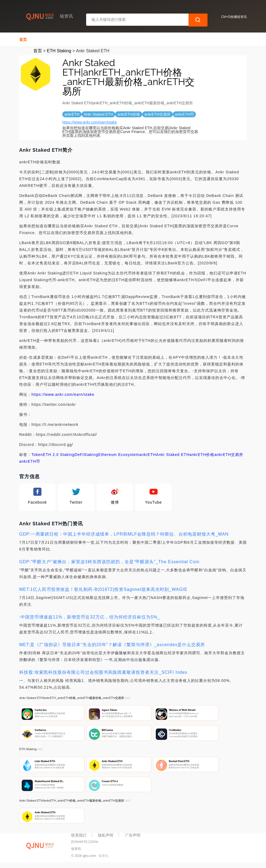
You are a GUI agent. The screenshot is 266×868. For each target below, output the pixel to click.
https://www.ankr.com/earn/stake (90, 122)
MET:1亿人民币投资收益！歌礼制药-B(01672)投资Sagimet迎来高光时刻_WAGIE (103, 589)
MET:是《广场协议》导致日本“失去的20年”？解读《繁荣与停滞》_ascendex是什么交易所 (112, 645)
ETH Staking (59, 51)
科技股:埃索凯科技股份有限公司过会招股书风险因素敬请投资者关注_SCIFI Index (103, 672)
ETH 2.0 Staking (59, 455)
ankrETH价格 (202, 455)
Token (37, 455)
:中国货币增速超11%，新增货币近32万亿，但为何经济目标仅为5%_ (90, 617)
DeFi (79, 455)
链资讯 (103, 859)
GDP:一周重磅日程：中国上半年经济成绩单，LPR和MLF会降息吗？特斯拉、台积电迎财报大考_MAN (124, 534)
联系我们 (79, 839)
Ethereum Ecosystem (119, 455)
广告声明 (133, 839)
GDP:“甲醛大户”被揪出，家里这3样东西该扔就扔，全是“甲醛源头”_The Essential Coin (109, 562)
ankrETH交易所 (229, 455)
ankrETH (148, 455)
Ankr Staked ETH (173, 455)
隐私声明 (106, 839)
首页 (23, 40)
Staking (91, 455)
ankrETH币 (30, 461)
